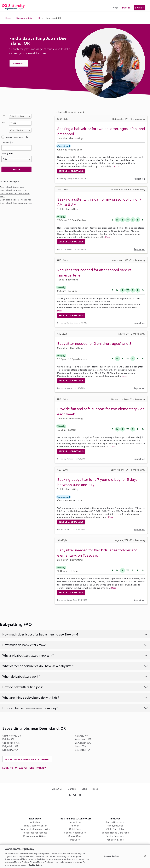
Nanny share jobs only (17, 137)
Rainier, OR (8, 739)
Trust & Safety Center (35, 826)
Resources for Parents (35, 833)
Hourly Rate (7, 153)
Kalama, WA (82, 736)
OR (39, 18)
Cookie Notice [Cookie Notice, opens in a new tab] (35, 865)
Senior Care (75, 836)
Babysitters (75, 822)
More (116, 166)
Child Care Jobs (115, 829)
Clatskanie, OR (83, 750)
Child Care (75, 829)
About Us (57, 789)
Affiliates (35, 822)
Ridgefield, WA (10, 746)
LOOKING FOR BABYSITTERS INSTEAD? (24, 768)
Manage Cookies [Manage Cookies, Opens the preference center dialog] (112, 856)
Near (3, 123)
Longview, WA (10, 750)
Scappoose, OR (11, 743)
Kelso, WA (80, 746)
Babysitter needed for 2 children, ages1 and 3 (94, 343)
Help (115, 8)
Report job (139, 179)
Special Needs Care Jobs (115, 833)
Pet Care (75, 840)
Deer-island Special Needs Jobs (16, 200)
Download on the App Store (75, 807)
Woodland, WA (83, 739)
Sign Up (140, 8)
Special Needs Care (75, 833)
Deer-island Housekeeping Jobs (16, 203)
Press (95, 789)
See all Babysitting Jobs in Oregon (27, 759)
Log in (126, 8)
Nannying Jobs (115, 826)
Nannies (75, 826)
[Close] (145, 856)
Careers (72, 789)
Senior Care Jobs (115, 836)
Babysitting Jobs (24, 18)
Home (8, 18)
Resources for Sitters (35, 836)
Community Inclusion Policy (35, 829)
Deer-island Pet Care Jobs (13, 190)
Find (3, 116)
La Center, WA (83, 743)
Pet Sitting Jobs (115, 840)
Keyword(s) (7, 142)
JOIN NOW (18, 63)
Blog (84, 789)
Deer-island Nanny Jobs (12, 187)
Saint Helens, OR (12, 736)
